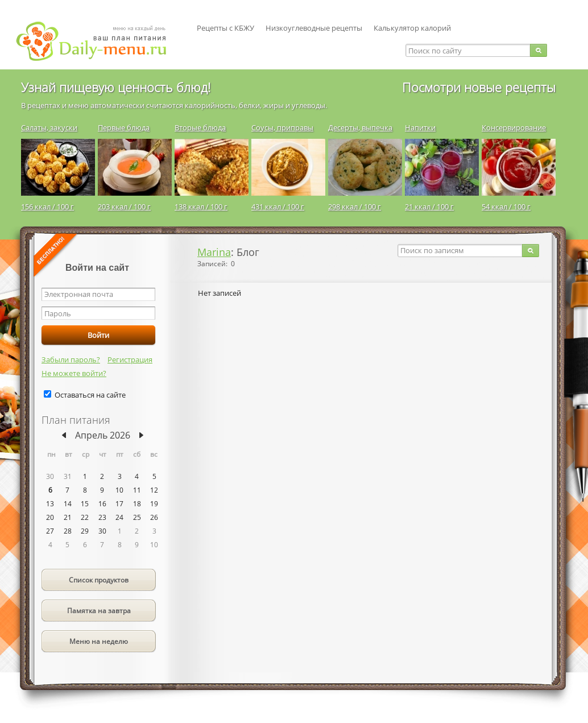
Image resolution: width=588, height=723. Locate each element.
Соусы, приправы (282, 127)
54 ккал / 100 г (506, 206)
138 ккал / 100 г (201, 206)
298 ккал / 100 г (355, 206)
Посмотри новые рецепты (479, 87)
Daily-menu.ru (98, 41)
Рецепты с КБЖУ (225, 28)
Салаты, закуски (49, 127)
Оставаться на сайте (90, 395)
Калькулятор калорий (412, 28)
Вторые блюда (200, 127)
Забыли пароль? (71, 360)
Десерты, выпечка (360, 127)
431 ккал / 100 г (278, 206)
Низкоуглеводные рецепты (314, 28)
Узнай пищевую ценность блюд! (116, 87)
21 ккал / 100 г (429, 206)
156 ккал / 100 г (47, 206)
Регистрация (130, 360)
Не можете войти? (74, 373)
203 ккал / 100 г (124, 206)
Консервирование (514, 127)
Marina (214, 252)
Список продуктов (99, 580)
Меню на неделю (99, 641)
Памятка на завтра (99, 611)
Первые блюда (124, 127)
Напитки (420, 127)
